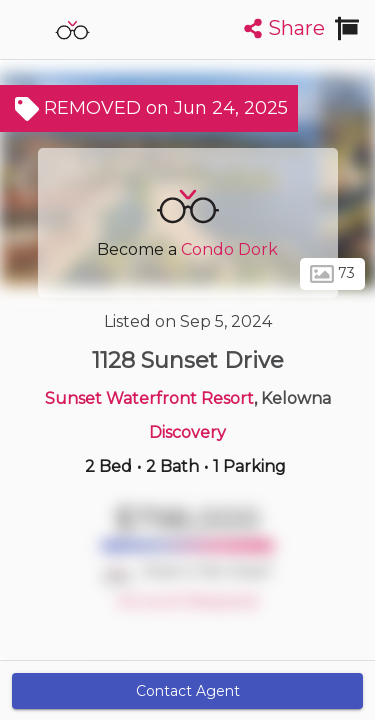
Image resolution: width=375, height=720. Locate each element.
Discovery (187, 432)
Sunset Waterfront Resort (149, 398)
